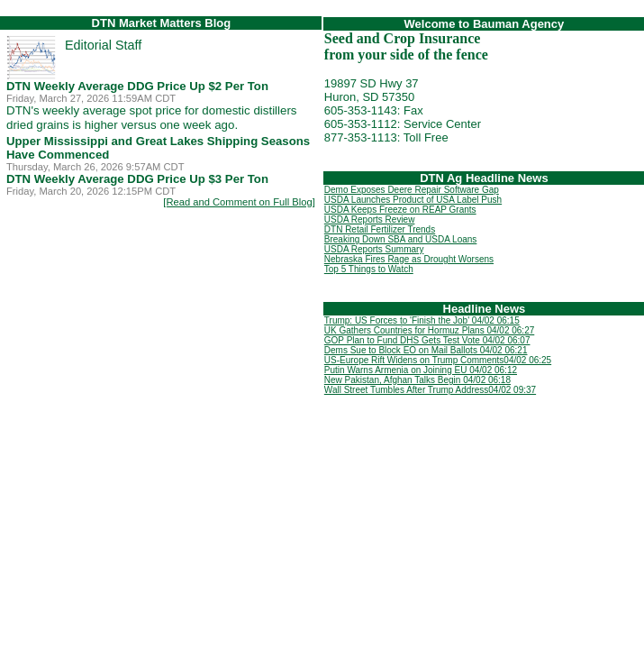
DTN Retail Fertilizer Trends (380, 229)
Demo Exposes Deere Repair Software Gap (412, 190)
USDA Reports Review (370, 219)
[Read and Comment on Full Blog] (239, 202)
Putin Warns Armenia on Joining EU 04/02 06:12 (421, 370)
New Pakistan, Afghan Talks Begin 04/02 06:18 (417, 380)
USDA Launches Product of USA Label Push (413, 200)
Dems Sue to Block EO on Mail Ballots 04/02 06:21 (426, 350)
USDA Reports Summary (374, 249)
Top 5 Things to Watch (369, 269)
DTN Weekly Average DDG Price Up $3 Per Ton (137, 179)
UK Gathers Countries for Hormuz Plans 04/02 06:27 (429, 330)
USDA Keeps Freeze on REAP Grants (400, 210)
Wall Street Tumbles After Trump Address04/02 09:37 (430, 390)
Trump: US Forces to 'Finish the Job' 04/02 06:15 (422, 320)
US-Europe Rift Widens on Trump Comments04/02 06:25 (438, 360)
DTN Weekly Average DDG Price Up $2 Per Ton (137, 86)
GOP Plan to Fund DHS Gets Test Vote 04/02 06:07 (427, 340)
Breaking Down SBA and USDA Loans (401, 239)
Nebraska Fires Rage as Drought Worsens (409, 259)
